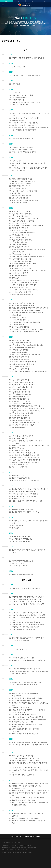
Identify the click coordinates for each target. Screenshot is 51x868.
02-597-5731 (10, 850)
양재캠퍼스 (32, 1)
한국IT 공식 (6, 1)
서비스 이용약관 (15, 836)
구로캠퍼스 (19, 1)
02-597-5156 (24, 850)
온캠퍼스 (45, 1)
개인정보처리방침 (25, 836)
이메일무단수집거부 (35, 836)
